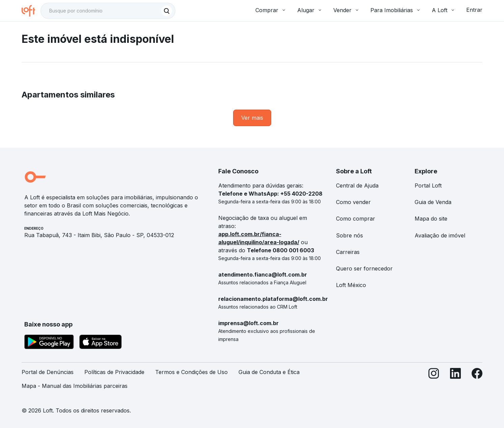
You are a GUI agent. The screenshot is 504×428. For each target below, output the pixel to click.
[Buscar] (167, 11)
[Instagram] (434, 382)
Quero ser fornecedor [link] (364, 268)
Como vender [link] (353, 202)
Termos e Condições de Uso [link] (191, 372)
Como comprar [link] (356, 219)
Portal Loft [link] (428, 186)
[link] (252, 118)
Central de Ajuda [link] (357, 186)
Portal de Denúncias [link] (48, 372)
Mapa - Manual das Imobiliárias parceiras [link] (75, 386)
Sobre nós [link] (349, 235)
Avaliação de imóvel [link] (440, 235)
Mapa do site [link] (431, 219)
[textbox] (108, 11)
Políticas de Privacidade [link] (114, 372)
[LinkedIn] (455, 382)
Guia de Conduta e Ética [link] (269, 372)
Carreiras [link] (348, 252)
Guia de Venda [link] (433, 202)
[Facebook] (477, 382)
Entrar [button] (474, 10)
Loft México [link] (351, 285)
